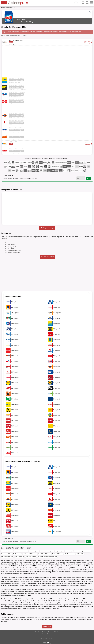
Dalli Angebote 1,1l (19, 556)
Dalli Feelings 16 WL (11, 247)
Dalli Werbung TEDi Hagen (44, 554)
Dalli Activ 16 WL (10, 243)
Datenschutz (51, 637)
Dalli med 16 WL (10, 249)
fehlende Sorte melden (47, 257)
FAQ (44, 639)
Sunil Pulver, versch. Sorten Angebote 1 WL (48, 556)
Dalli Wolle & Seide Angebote (21, 551)
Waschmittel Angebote (70, 554)
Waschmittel (41, 589)
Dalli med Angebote (34, 551)
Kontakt (41, 639)
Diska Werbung (69, 551)
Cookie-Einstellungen (50, 639)
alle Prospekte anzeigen (47, 228)
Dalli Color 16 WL (10, 245)
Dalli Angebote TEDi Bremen (30, 554)
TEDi (13, 8)
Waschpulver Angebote (31, 556)
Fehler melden (47, 627)
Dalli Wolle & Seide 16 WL (12, 253)
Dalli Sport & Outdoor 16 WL (13, 251)
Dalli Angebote (80, 554)
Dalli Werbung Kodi (17, 554)
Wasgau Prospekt (59, 551)
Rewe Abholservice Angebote (47, 551)
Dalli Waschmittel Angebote (7, 556)
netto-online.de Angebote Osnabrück (82, 551)
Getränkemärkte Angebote (7, 551)
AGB (47, 637)
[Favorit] (90, 11)
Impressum (43, 637)
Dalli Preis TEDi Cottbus (58, 554)
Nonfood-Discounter (7, 8)
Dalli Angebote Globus (6, 554)
